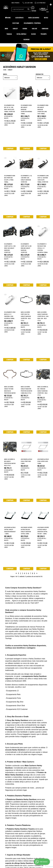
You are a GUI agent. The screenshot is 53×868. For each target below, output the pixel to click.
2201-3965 (29, 3)
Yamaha (9, 34)
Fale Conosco (7, 808)
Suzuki (33, 34)
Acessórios (19, 18)
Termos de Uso (20, 810)
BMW (6, 29)
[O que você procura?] (29, 9)
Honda (25, 29)
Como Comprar (20, 804)
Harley (15, 29)
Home (9, 18)
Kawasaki (45, 29)
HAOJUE (34, 29)
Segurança (19, 812)
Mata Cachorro (34, 18)
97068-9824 (41, 3)
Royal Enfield (21, 34)
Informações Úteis (19, 800)
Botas (46, 18)
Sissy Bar (16, 23)
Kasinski (26, 39)
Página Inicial (7, 802)
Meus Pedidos (15, 3)
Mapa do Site (7, 806)
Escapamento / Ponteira (32, 23)
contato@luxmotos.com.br (36, 818)
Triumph (44, 34)
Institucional (7, 799)
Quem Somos (7, 804)
